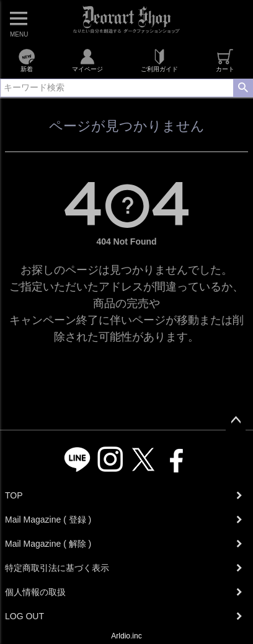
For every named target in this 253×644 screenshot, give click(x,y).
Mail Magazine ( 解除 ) (48, 544)
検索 (243, 88)
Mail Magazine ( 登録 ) (48, 520)
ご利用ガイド (159, 61)
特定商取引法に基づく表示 (57, 568)
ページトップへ (236, 420)
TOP (14, 495)
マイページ (87, 61)
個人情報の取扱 (35, 592)
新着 (26, 61)
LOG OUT (24, 616)
